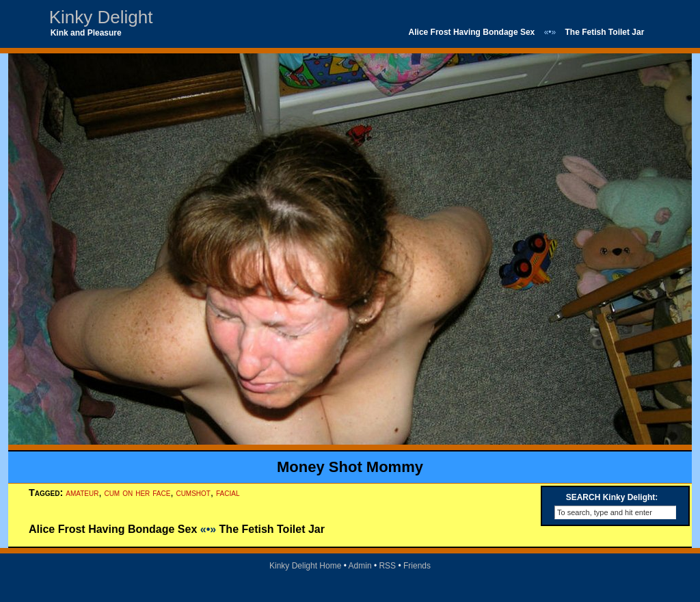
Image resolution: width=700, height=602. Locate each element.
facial (228, 493)
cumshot (193, 493)
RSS (387, 566)
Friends (417, 566)
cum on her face (137, 493)
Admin (360, 566)
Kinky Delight (101, 17)
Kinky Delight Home (305, 566)
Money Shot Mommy (350, 467)
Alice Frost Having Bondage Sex (472, 32)
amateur (82, 493)
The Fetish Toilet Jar (605, 32)
